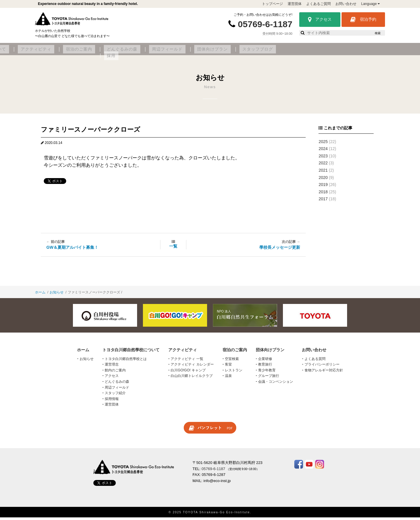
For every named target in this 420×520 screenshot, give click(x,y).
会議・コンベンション (276, 384)
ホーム (40, 295)
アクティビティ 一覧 (187, 361)
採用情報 (112, 401)
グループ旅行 (269, 378)
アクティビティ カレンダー (192, 367)
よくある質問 (315, 361)
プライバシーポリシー (322, 367)
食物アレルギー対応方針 (324, 373)
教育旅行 (265, 367)
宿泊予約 (363, 20)
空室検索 (232, 361)
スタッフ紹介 (115, 396)
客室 (228, 367)
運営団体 (295, 4)
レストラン (234, 373)
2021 (323, 173)
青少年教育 (267, 373)
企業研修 (265, 361)
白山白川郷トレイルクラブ (192, 378)
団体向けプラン (295, 52)
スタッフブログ (334, 52)
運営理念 (112, 367)
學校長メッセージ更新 (280, 250)
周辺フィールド (255, 52)
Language (370, 4)
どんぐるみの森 (216, 52)
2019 (323, 187)
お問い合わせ (346, 4)
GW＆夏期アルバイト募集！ (72, 250)
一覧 (173, 249)
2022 (323, 166)
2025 (323, 144)
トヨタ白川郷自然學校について (86, 52)
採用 (363, 52)
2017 (323, 201)
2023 (323, 159)
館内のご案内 (115, 373)
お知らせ (57, 295)
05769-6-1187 (265, 24)
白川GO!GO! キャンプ (188, 373)
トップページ (272, 4)
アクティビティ (141, 52)
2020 (323, 180)
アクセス (320, 20)
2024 (323, 151)
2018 (323, 194)
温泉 (228, 378)
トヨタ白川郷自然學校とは (126, 361)
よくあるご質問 (318, 4)
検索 (378, 33)
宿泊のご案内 (178, 52)
